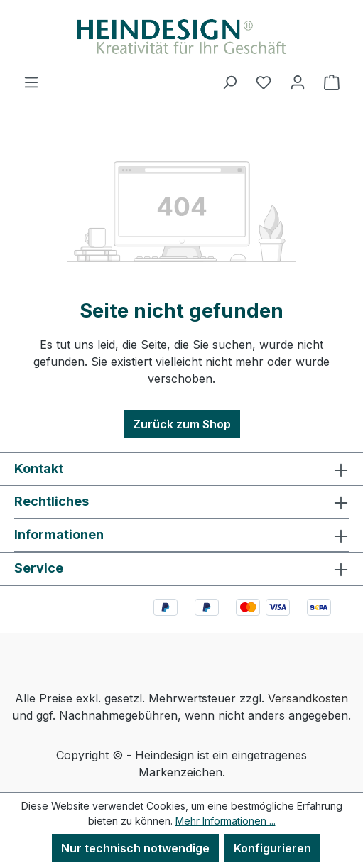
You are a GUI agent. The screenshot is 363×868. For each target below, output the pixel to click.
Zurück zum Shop (182, 424)
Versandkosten (308, 698)
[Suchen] (229, 82)
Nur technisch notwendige (135, 848)
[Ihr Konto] (298, 82)
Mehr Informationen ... (226, 821)
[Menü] (31, 82)
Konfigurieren (272, 848)
